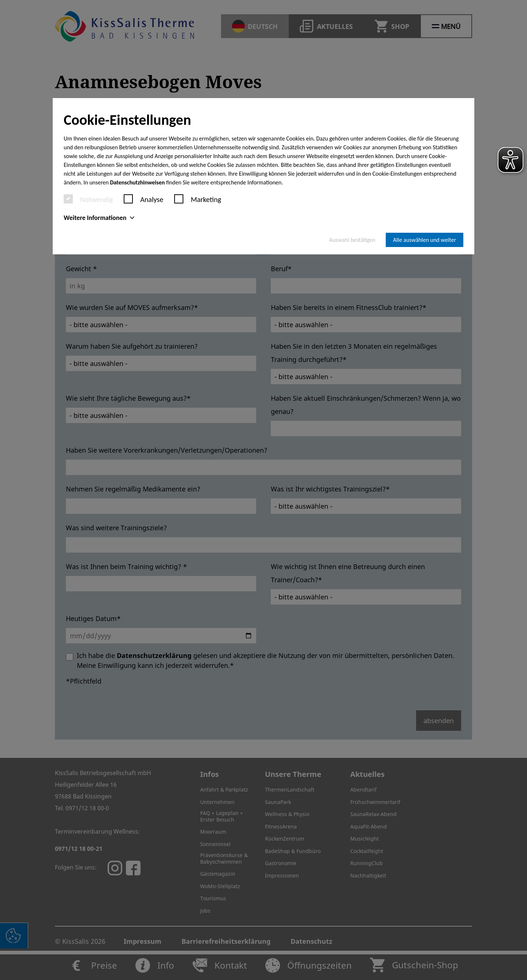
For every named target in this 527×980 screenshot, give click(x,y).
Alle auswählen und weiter (425, 240)
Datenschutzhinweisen (138, 182)
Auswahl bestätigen (352, 240)
